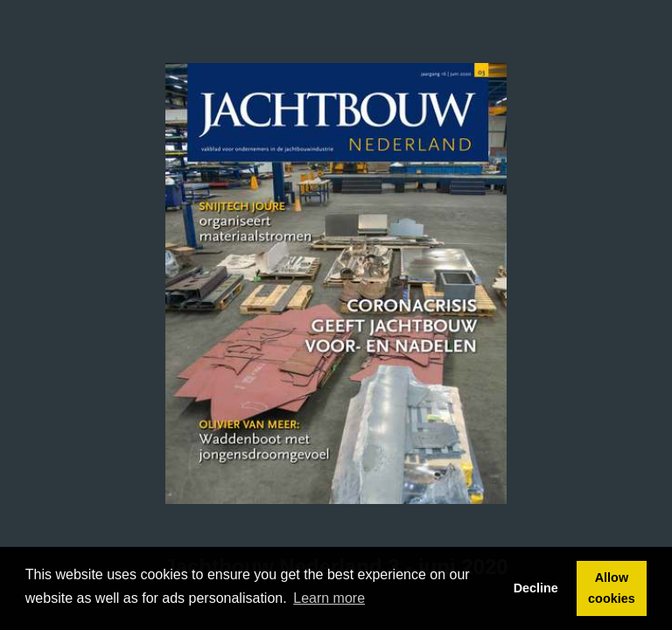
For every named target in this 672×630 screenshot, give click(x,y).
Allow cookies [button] (612, 588)
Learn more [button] (329, 598)
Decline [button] (536, 588)
